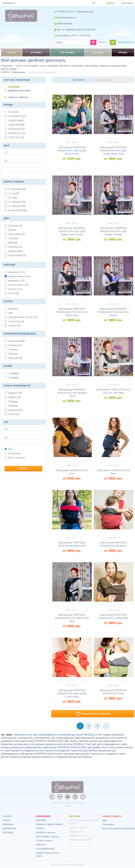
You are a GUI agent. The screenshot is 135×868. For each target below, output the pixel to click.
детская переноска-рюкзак (16, 757)
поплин (15, 289)
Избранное (103, 42)
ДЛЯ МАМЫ (8, 824)
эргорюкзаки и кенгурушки (29, 744)
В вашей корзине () (126, 42)
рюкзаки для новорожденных (26, 747)
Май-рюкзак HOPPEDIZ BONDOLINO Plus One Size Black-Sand (72, 312)
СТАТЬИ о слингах (44, 841)
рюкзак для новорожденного (106, 741)
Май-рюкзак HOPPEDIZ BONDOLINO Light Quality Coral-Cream (72, 693)
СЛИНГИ (7, 820)
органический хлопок (23, 317)
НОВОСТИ (41, 845)
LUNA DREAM (15, 125)
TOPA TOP (16, 137)
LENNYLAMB (14, 120)
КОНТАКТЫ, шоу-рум (45, 832)
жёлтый (11, 243)
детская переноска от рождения (99, 754)
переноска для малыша (59, 744)
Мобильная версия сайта (81, 840)
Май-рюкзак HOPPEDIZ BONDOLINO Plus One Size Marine (114, 312)
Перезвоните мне (86, 11)
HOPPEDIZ (17, 116)
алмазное (17, 272)
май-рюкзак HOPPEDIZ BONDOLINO (41, 754)
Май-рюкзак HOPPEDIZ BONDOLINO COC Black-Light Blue (72, 618)
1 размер (12, 373)
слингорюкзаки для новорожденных (54, 738)
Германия (17, 341)
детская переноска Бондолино (53, 751)
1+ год (14, 193)
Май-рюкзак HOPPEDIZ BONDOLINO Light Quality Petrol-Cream (72, 151)
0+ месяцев (17, 189)
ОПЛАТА (40, 828)
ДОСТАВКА (41, 820)
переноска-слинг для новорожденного (35, 735)
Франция (15, 358)
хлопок (15, 326)
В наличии (13, 453)
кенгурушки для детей (71, 735)
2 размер (12, 378)
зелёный (15, 247)
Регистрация (127, 3)
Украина (11, 354)
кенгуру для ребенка (80, 757)
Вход (112, 3)
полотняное (18, 285)
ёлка (14, 293)
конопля (11, 309)
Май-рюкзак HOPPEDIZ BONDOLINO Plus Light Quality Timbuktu (113, 231)
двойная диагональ (20, 90)
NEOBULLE (17, 133)
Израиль (15, 345)
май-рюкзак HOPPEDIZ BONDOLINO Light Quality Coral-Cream (79, 747)
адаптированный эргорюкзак (91, 738)
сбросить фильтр (18, 97)
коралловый (14, 251)
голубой (11, 238)
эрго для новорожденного (107, 744)
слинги (122, 754)
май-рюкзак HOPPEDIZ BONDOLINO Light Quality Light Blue (55, 741)
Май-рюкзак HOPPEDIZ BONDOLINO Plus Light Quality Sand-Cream (72, 231)
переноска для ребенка (84, 751)
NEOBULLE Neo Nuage (97, 735)
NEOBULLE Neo (82, 744)
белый (10, 230)
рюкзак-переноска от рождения (50, 757)
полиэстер (16, 321)
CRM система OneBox (74, 865)
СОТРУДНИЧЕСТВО (45, 849)
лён (9, 313)
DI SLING (12, 112)
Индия (15, 397)
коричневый (17, 255)
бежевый (15, 226)
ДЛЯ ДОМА (8, 832)
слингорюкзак (25, 738)
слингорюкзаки (71, 754)
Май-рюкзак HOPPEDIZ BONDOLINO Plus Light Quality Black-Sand (113, 151)
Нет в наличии (15, 458)
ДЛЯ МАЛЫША (9, 828)
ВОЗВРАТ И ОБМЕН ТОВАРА (49, 824)
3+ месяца (17, 206)
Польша (11, 349)
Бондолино (7, 744)
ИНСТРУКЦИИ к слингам (47, 837)
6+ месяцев (18, 210)
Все (9, 449)
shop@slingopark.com (67, 17)
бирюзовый (17, 234)
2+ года (11, 198)
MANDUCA (17, 129)
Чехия (14, 414)
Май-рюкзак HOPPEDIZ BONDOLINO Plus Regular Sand (72, 393)
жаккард (16, 281)
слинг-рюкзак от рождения (19, 751)
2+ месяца (17, 202)
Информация (8, 3)
